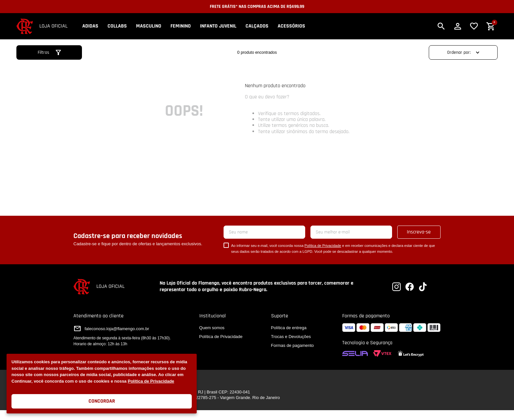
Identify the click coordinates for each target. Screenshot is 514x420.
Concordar (102, 401)
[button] (441, 26)
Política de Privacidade (151, 381)
